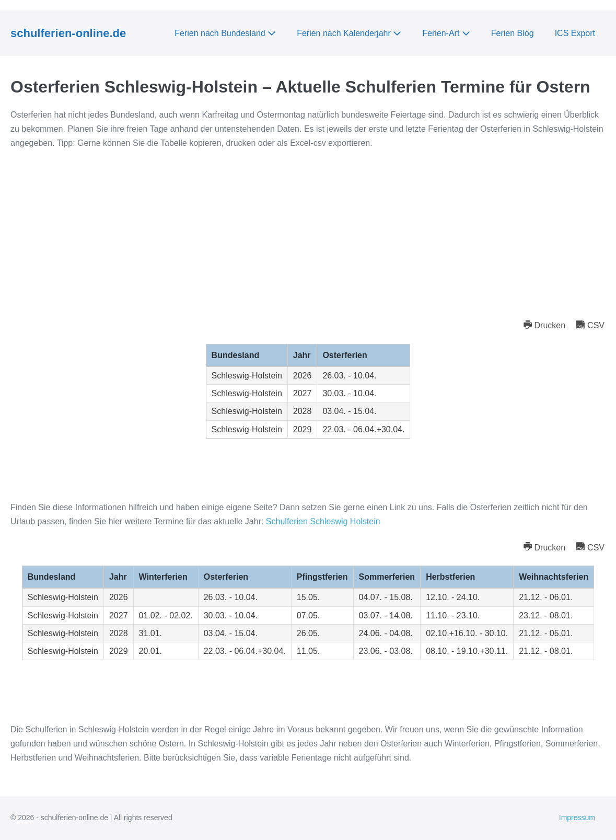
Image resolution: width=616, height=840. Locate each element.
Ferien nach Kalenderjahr (349, 33)
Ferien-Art (446, 33)
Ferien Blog (513, 33)
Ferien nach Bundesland (225, 33)
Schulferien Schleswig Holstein (323, 521)
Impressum (577, 818)
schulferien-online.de (68, 33)
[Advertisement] (308, 234)
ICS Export (575, 33)
